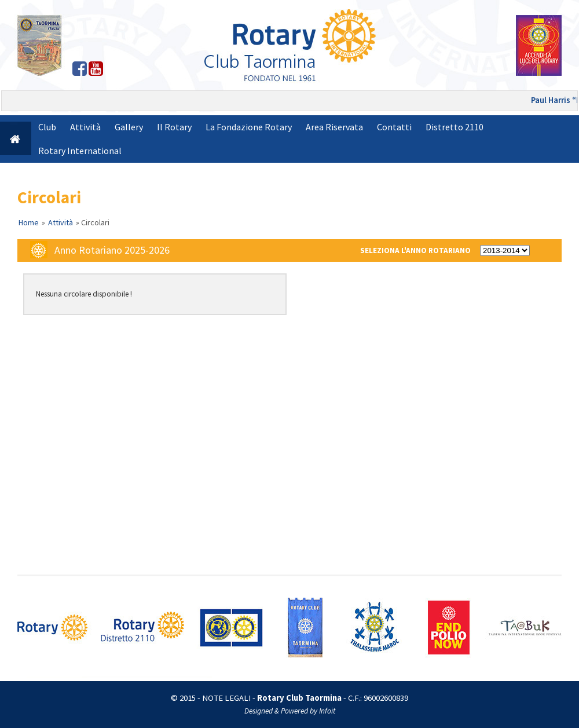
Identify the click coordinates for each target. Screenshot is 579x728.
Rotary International (80, 151)
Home (29, 222)
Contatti (394, 127)
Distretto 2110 (455, 127)
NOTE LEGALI (226, 698)
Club (47, 127)
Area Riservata (334, 127)
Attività (85, 127)
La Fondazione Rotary (249, 127)
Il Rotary (174, 127)
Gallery (129, 127)
